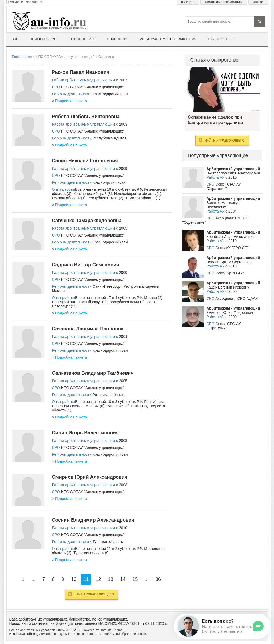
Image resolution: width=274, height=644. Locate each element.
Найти (91, 594)
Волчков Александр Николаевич (223, 205)
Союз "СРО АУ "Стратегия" (224, 186)
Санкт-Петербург (107, 286)
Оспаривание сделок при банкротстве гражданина (222, 89)
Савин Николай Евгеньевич (85, 161)
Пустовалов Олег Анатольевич (233, 173)
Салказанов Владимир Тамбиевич (93, 373)
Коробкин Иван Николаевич (231, 237)
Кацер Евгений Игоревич (228, 287)
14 (123, 579)
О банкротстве (221, 39)
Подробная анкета (70, 101)
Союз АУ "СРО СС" (232, 248)
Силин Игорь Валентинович (85, 433)
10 (74, 579)
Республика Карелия (141, 286)
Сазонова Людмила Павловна (88, 329)
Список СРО (118, 39)
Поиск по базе (82, 39)
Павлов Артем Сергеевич (229, 262)
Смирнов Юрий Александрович (90, 477)
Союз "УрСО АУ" (230, 273)
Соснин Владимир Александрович (93, 520)
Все (15, 39)
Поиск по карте (44, 39)
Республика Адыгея (110, 138)
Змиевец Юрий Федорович (230, 313)
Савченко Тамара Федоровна (87, 221)
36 (158, 579)
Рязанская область (109, 395)
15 (135, 579)
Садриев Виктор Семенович (86, 265)
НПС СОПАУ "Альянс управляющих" (92, 87)
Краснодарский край (110, 94)
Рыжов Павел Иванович (81, 72)
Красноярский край (109, 182)
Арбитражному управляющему (168, 39)
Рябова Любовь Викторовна (86, 117)
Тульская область (108, 542)
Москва (58, 291)
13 (110, 579)
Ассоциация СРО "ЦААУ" (237, 298)
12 (98, 579)
